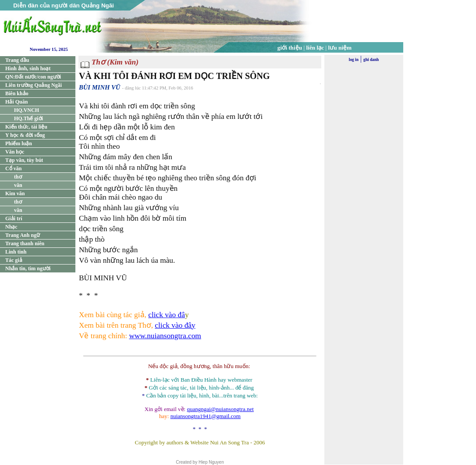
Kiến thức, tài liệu (26, 127)
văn (18, 185)
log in (354, 60)
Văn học (15, 152)
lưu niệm (340, 48)
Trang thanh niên (25, 243)
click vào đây (175, 325)
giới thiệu (290, 48)
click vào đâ (167, 315)
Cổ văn (13, 168)
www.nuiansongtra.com (165, 336)
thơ (18, 177)
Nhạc (11, 227)
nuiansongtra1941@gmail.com (206, 416)
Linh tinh (16, 252)
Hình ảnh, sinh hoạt (28, 68)
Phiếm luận (19, 143)
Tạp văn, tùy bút (24, 160)
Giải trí (14, 218)
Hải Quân (16, 102)
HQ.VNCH (27, 110)
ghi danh (371, 60)
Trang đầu (17, 60)
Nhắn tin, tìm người (28, 268)
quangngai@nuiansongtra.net (220, 409)
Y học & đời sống (25, 135)
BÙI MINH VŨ (99, 87)
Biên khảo (17, 93)
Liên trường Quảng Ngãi (34, 85)
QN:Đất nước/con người (33, 77)
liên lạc (315, 48)
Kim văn (15, 193)
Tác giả (14, 260)
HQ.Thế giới (28, 118)
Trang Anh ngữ (23, 235)
